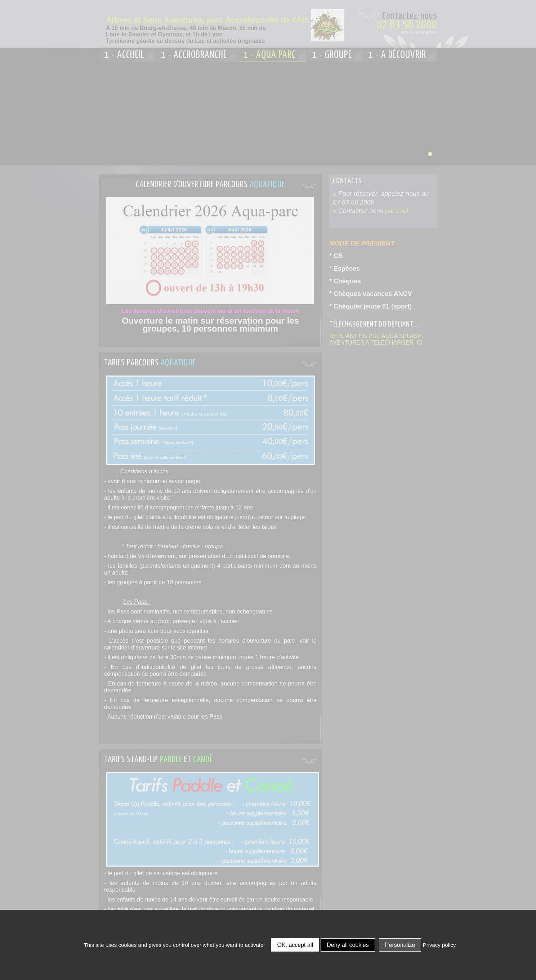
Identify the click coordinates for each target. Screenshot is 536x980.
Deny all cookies (348, 945)
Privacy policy (439, 945)
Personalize (400, 945)
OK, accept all (295, 945)
